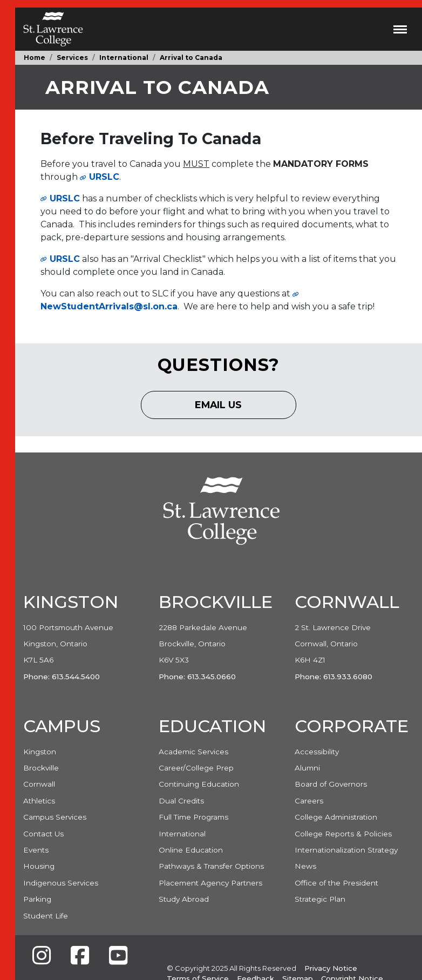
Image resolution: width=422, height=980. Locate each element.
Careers (309, 801)
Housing (39, 866)
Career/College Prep (196, 768)
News (305, 866)
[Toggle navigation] (400, 29)
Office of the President (336, 883)
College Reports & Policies (343, 834)
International (124, 58)
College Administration (336, 817)
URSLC (65, 198)
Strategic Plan (320, 899)
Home (35, 58)
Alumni (307, 768)
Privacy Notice (331, 968)
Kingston (40, 752)
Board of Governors (331, 784)
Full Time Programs (193, 817)
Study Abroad (184, 899)
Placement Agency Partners (210, 883)
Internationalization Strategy (346, 850)
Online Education (191, 850)
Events (36, 850)
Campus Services (55, 817)
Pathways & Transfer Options (211, 866)
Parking (37, 899)
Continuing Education (199, 784)
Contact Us (43, 834)
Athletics (39, 801)
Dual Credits (181, 801)
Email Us (227, 408)
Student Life (46, 916)
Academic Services (193, 752)
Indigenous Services (61, 883)
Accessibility (317, 752)
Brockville (41, 768)
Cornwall (39, 784)
